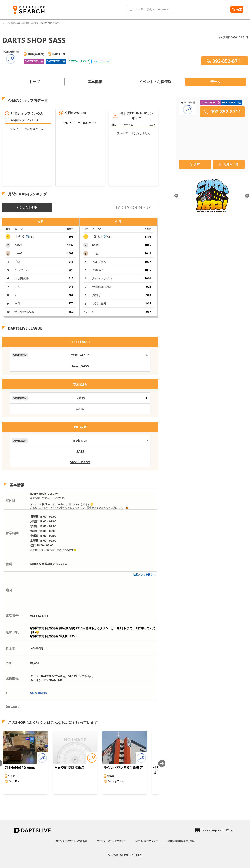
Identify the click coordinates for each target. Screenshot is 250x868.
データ (216, 82)
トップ (6, 23)
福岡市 (35, 23)
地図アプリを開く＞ (144, 575)
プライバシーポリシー (147, 841)
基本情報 (95, 82)
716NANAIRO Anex (20, 768)
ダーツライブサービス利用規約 (71, 841)
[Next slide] (162, 763)
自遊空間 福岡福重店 (69, 768)
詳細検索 (16, 23)
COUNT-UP (27, 207)
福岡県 (26, 23)
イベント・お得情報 (155, 82)
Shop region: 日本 (215, 830)
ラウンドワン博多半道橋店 (123, 768)
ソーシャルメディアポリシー (111, 841)
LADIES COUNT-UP (133, 207)
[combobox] (178, 10)
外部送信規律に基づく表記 (181, 841)
